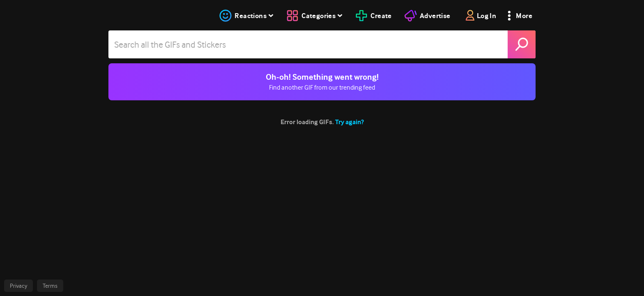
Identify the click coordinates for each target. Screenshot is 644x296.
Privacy (18, 286)
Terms (50, 286)
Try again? (350, 122)
